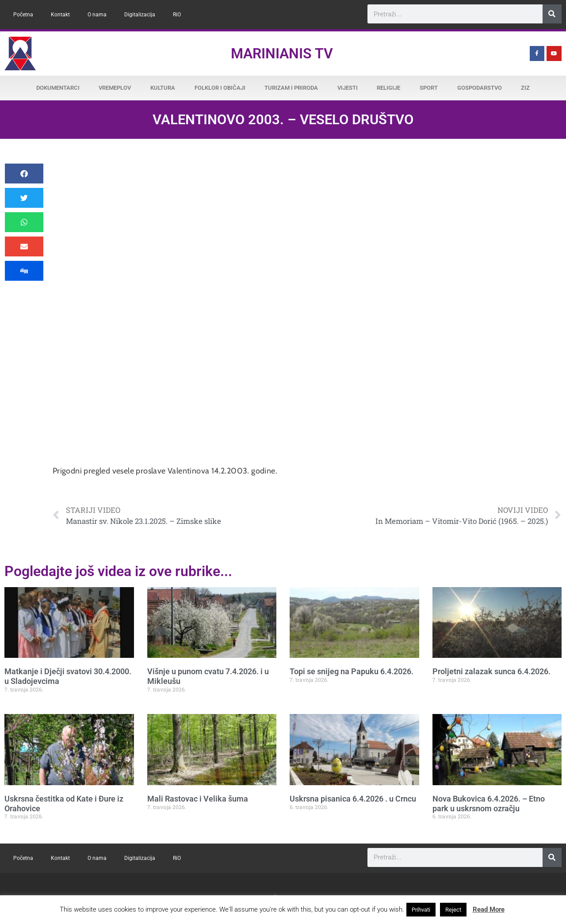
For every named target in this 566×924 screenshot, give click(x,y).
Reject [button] (453, 910)
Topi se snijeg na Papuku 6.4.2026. (352, 671)
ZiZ (525, 88)
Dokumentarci (58, 88)
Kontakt (60, 15)
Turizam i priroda (291, 88)
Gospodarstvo (480, 88)
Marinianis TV (282, 53)
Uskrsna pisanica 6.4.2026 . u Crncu (353, 799)
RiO (177, 15)
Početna (23, 15)
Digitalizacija (140, 15)
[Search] (552, 14)
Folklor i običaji (220, 88)
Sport (429, 88)
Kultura (163, 88)
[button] (24, 174)
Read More (489, 909)
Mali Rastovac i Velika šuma (198, 799)
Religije (388, 88)
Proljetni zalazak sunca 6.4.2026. (491, 671)
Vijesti (348, 88)
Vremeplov (115, 88)
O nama (97, 15)
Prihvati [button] (421, 910)
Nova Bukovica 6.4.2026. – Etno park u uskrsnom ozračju (489, 804)
